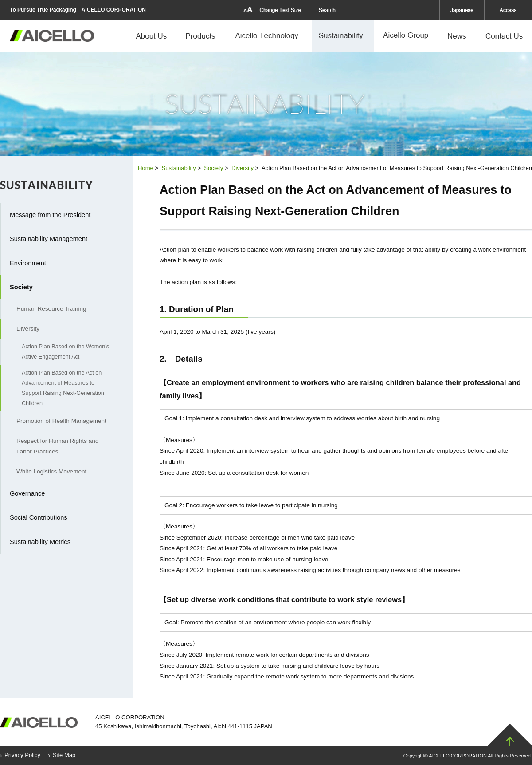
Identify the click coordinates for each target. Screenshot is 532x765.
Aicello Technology (270, 36)
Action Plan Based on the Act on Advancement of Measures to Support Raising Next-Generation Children (63, 388)
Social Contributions (39, 517)
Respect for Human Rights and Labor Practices (57, 446)
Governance (27, 493)
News (457, 36)
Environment (28, 263)
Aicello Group (406, 36)
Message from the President (50, 215)
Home (146, 168)
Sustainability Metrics (40, 542)
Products (203, 36)
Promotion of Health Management (61, 421)
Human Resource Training (51, 309)
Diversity (243, 168)
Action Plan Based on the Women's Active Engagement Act (65, 352)
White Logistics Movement (51, 471)
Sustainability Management (49, 239)
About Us (152, 36)
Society (213, 168)
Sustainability (343, 36)
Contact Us (504, 36)
